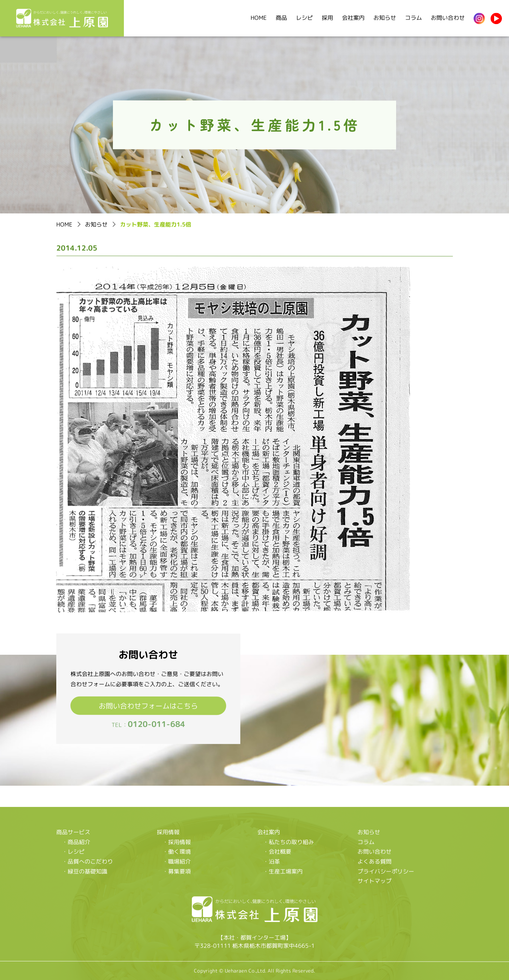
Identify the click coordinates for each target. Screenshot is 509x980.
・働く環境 (177, 852)
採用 (327, 18)
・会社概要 (277, 852)
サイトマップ (374, 881)
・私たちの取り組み (288, 842)
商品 (281, 18)
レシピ (304, 18)
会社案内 (353, 18)
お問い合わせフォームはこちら (148, 706)
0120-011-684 (156, 724)
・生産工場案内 (283, 871)
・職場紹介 (177, 861)
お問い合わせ (448, 18)
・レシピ (73, 852)
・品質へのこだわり (87, 861)
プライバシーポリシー (386, 871)
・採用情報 (177, 842)
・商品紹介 (76, 842)
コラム (413, 18)
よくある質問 (374, 862)
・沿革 (271, 861)
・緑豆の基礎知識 (85, 871)
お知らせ (385, 18)
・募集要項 (177, 871)
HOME (259, 18)
